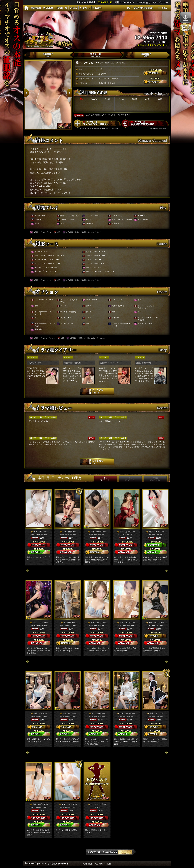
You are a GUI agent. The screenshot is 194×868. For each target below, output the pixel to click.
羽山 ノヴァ (38, 623)
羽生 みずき (38, 804)
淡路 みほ (67, 713)
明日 (130, 479)
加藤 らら (38, 713)
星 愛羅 (67, 623)
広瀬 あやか (125, 713)
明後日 (155, 479)
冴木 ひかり (96, 532)
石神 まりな (96, 623)
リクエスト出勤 (97, 804)
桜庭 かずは (154, 623)
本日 (105, 479)
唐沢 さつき (125, 623)
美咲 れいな (154, 532)
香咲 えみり (125, 532)
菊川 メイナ (67, 804)
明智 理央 (38, 532)
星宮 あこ (154, 713)
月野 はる (96, 713)
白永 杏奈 (67, 532)
